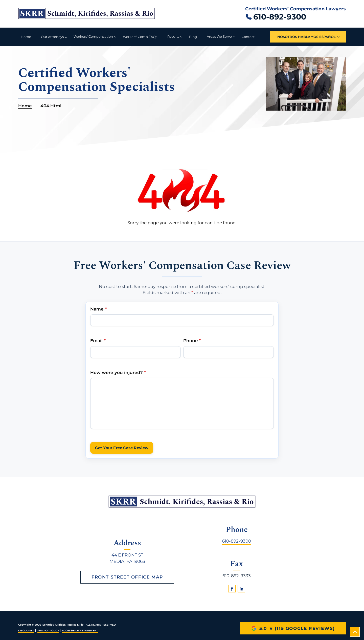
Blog (193, 37)
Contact (248, 37)
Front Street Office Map (127, 577)
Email (98, 341)
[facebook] (232, 589)
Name (98, 309)
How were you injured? (118, 372)
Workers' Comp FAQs (140, 37)
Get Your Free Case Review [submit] (122, 448)
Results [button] (173, 36)
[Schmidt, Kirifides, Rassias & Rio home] (87, 14)
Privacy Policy (48, 631)
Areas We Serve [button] (219, 36)
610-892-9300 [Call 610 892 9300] (280, 17)
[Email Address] (135, 352)
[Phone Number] (229, 352)
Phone (192, 341)
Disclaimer (26, 631)
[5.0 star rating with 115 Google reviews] (293, 628)
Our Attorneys (52, 37)
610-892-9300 (237, 541)
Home (26, 37)
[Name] (182, 320)
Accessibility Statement (80, 631)
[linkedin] (241, 589)
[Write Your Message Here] (182, 403)
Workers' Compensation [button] (93, 36)
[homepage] (182, 502)
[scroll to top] (355, 632)
